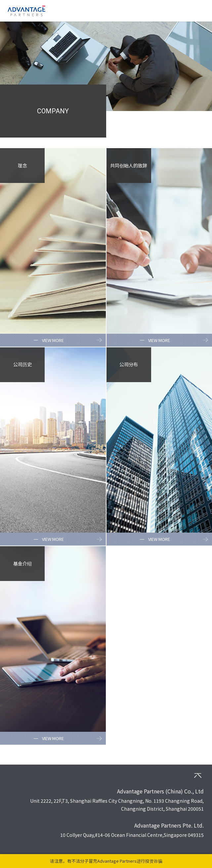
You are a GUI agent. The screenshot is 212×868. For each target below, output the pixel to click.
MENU (200, 11)
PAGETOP (198, 776)
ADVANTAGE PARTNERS (26, 11)
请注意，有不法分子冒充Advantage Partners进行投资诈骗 (106, 861)
